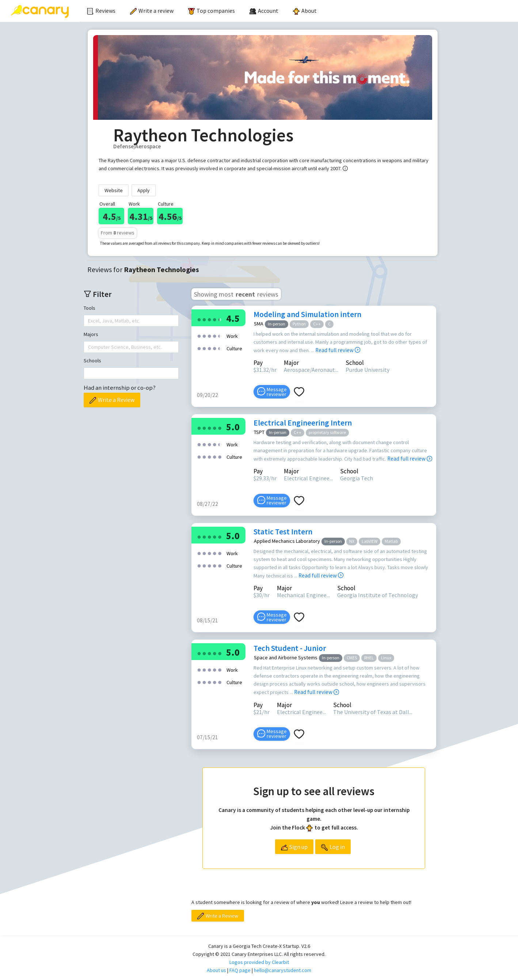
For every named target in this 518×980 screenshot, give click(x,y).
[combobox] (89, 321)
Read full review (338, 350)
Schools (92, 361)
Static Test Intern (283, 532)
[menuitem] (101, 11)
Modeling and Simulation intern (307, 314)
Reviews (101, 11)
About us (216, 970)
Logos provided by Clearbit (259, 962)
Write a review (152, 11)
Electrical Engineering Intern (303, 423)
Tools (89, 308)
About (305, 11)
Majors (91, 334)
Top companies (212, 11)
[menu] (299, 11)
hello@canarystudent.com (283, 970)
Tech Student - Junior (290, 648)
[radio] (199, 319)
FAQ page (240, 970)
